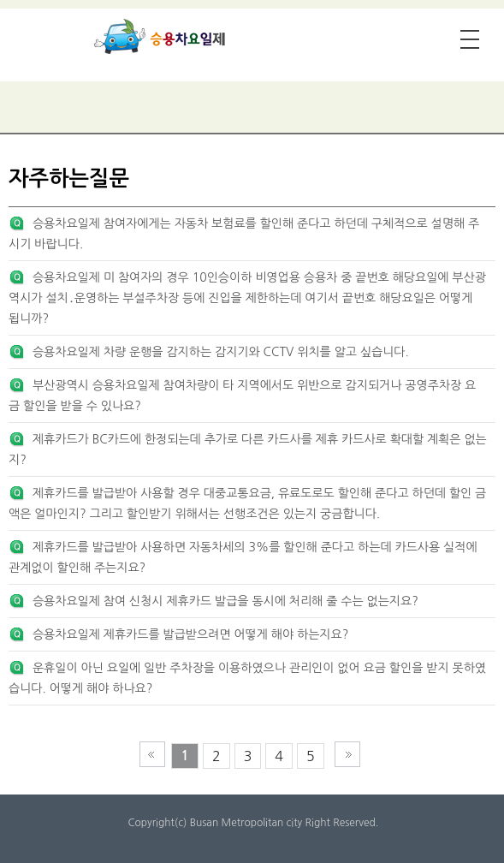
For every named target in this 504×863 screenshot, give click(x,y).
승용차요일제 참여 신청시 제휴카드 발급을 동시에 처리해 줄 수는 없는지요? (225, 601)
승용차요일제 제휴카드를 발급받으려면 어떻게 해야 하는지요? (190, 634)
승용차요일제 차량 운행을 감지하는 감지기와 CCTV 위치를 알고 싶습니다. (221, 352)
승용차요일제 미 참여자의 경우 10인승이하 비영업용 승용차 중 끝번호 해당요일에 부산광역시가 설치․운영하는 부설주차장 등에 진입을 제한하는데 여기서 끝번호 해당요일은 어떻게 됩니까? (247, 298)
